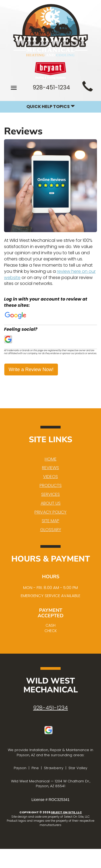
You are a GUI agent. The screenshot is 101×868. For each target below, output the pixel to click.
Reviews (50, 468)
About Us (51, 503)
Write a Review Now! (31, 369)
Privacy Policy (50, 512)
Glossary (51, 530)
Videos (50, 477)
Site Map (50, 521)
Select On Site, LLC (66, 812)
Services (50, 494)
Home (51, 459)
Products (51, 485)
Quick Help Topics (51, 107)
